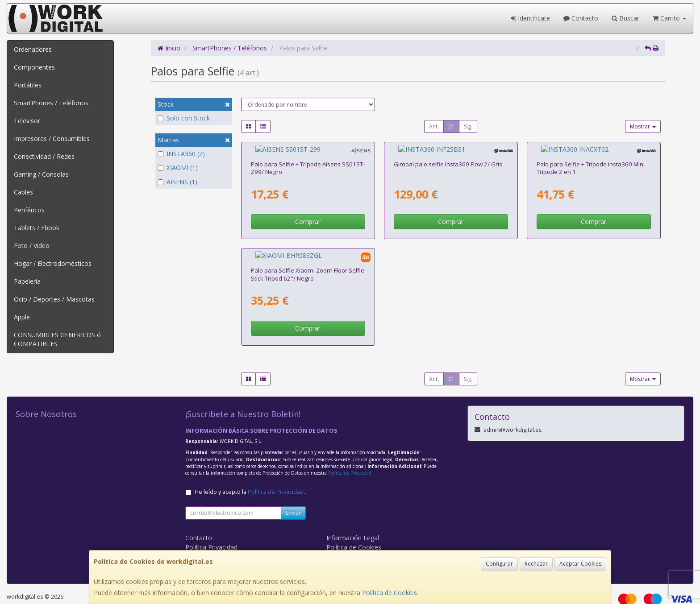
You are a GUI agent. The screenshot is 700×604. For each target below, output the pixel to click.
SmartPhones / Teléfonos (51, 103)
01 (451, 126)
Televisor (27, 121)
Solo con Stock (184, 118)
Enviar (293, 496)
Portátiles (28, 85)
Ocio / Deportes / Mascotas (54, 299)
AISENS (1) (177, 182)
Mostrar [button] (643, 126)
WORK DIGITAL (208, 549)
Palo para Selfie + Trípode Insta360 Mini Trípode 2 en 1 (591, 159)
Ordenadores (33, 49)
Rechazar (536, 564)
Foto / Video (32, 246)
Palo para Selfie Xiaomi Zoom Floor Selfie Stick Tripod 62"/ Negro (308, 257)
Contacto (581, 18)
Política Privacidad (211, 530)
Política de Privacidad (350, 456)
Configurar (499, 564)
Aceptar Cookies (580, 564)
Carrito (669, 18)
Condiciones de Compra (220, 540)
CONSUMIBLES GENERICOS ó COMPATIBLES (57, 339)
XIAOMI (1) (178, 168)
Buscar (625, 18)
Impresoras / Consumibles (52, 139)
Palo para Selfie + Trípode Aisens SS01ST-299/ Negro (308, 159)
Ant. (434, 126)
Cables (23, 192)
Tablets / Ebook (37, 228)
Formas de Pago (350, 540)
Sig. (468, 126)
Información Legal (353, 521)
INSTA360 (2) (181, 154)
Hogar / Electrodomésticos (53, 263)
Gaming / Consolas (41, 174)
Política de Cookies (390, 593)
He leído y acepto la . (250, 475)
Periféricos (29, 210)
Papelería (27, 281)
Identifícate (530, 18)
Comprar (308, 213)
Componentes (34, 67)
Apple (22, 317)
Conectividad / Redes (44, 156)
